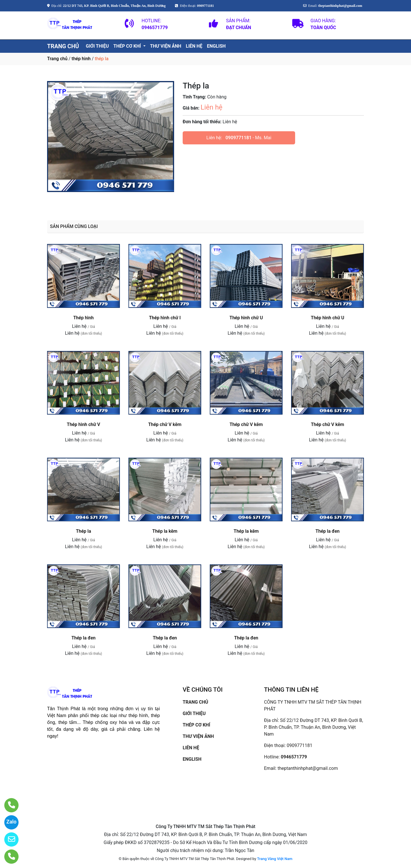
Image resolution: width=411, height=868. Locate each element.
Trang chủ (57, 59)
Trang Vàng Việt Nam (275, 859)
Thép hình (83, 318)
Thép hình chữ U (246, 318)
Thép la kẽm (165, 531)
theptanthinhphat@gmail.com (308, 768)
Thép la (83, 531)
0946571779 (294, 757)
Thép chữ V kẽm (165, 424)
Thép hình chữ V (83, 424)
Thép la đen (328, 531)
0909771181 (238, 138)
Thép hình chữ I (165, 318)
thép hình (81, 59)
